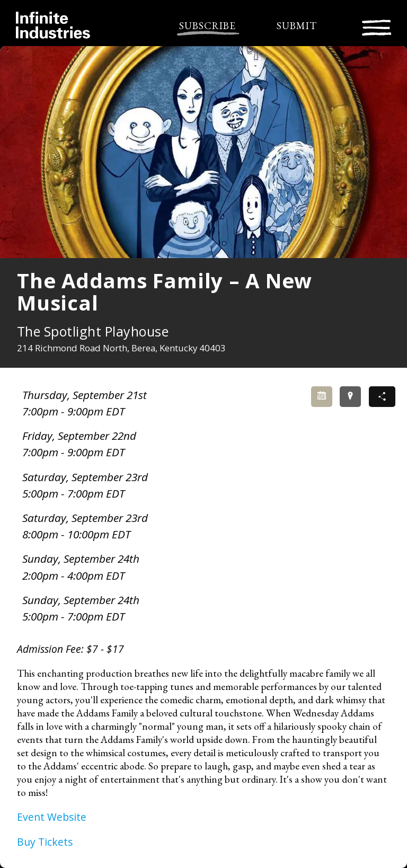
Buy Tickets (45, 842)
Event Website (52, 817)
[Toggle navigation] (377, 26)
